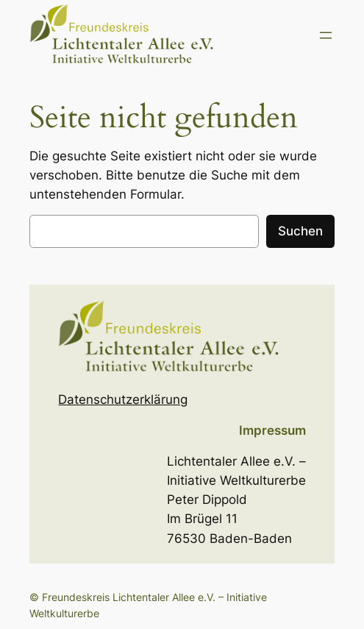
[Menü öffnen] (326, 35)
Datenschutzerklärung (123, 399)
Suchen (300, 231)
